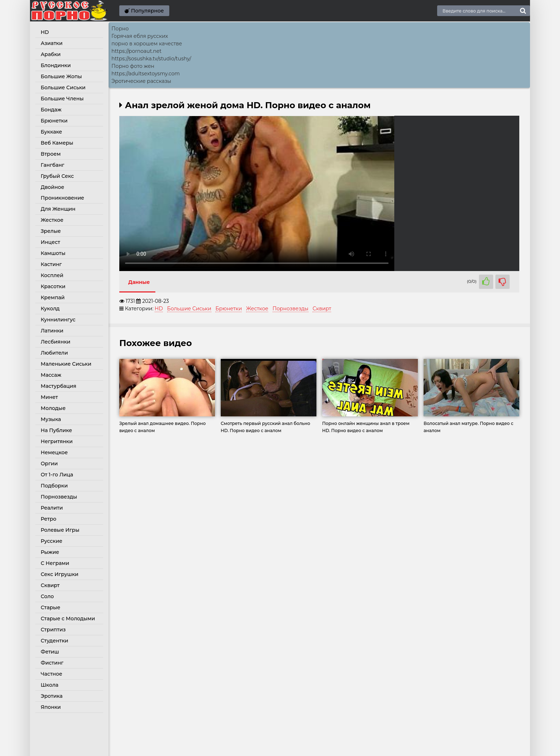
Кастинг (51, 264)
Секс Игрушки (59, 574)
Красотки (53, 286)
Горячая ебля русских (140, 36)
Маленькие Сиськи (66, 364)
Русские (51, 541)
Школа (50, 685)
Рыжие (50, 552)
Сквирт (50, 585)
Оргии (49, 464)
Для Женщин (58, 209)
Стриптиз (53, 630)
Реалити (52, 508)
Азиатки (52, 43)
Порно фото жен (133, 66)
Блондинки (56, 65)
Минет (49, 397)
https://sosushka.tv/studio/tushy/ (151, 59)
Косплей (52, 275)
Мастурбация (59, 386)
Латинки (52, 331)
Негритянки (57, 441)
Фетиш (50, 652)
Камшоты (53, 253)
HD (45, 32)
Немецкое (54, 452)
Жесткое (52, 220)
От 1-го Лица (57, 475)
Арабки (51, 54)
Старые (51, 607)
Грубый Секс (57, 176)
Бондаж (51, 110)
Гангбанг (52, 165)
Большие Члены (62, 99)
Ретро (49, 519)
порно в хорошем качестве (147, 44)
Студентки (54, 641)
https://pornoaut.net (136, 51)
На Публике (56, 430)
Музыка (51, 419)
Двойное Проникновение (62, 192)
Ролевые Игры (60, 530)
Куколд (50, 309)
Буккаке (51, 132)
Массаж (51, 375)
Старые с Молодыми (68, 619)
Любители (54, 353)
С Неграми (55, 563)
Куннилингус (58, 320)
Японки (51, 707)
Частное (51, 674)
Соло (47, 596)
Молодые (53, 408)
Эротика (52, 696)
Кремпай (53, 297)
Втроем (51, 154)
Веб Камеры (57, 143)
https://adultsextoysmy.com (146, 74)
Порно (120, 29)
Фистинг (52, 663)
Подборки (54, 486)
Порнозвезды (59, 497)
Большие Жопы (61, 76)
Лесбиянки (56, 342)
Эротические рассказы (141, 81)
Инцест (50, 242)
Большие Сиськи (63, 87)
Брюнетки (54, 121)
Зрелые (51, 231)
